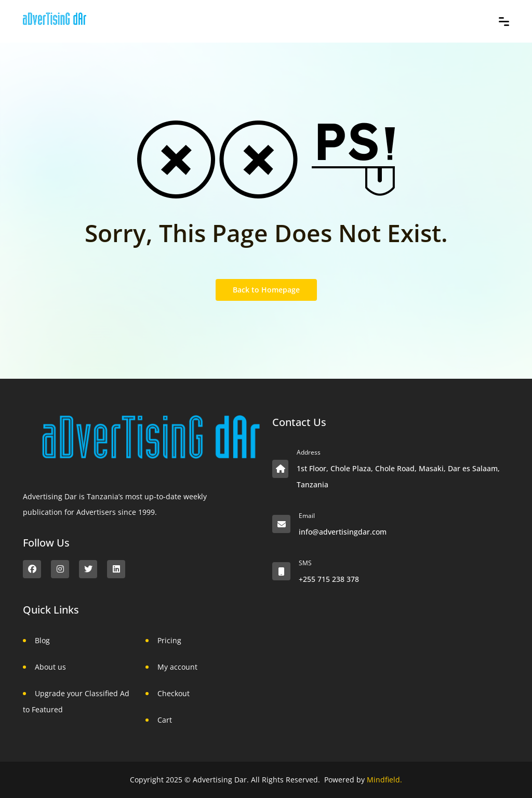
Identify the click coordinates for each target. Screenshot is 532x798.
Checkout (174, 693)
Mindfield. (384, 780)
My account (177, 667)
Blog (42, 640)
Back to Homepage (266, 290)
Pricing (169, 640)
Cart (165, 720)
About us (50, 667)
